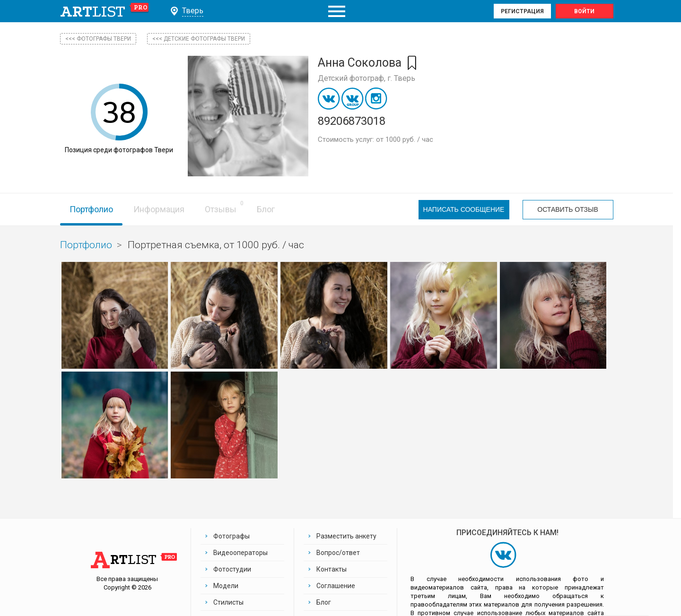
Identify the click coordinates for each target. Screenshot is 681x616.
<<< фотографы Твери (98, 39)
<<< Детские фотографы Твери (199, 39)
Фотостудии (232, 569)
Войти (584, 11)
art (105, 11)
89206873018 (352, 121)
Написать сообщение (464, 209)
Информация (159, 209)
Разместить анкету (346, 536)
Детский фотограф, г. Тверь (367, 78)
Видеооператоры (240, 553)
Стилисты (228, 602)
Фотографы (231, 536)
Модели (226, 586)
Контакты (332, 569)
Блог (266, 209)
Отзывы (221, 209)
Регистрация (522, 11)
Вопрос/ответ (338, 553)
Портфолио (91, 209)
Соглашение (336, 586)
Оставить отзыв (567, 209)
